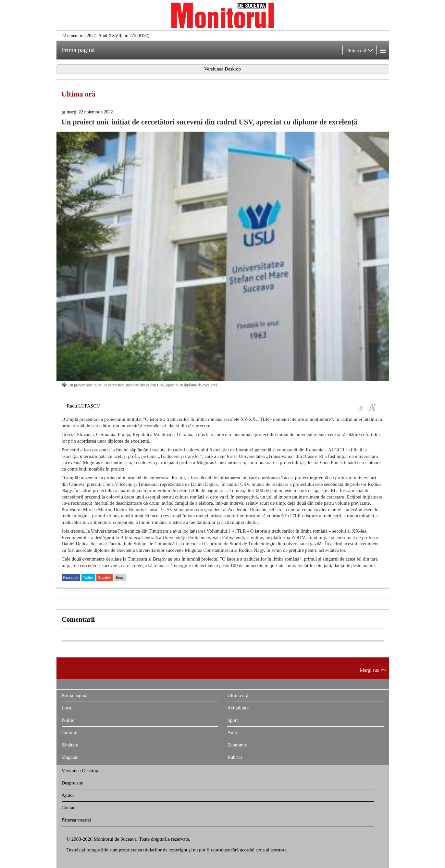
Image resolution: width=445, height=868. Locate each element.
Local (67, 708)
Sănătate (70, 745)
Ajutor (68, 795)
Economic (237, 745)
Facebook (71, 577)
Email (120, 577)
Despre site (73, 783)
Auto (232, 732)
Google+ (105, 577)
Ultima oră (79, 94)
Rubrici (235, 757)
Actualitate (238, 708)
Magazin (70, 757)
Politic (68, 720)
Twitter (88, 577)
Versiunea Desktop (80, 771)
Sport (233, 720)
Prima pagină (75, 695)
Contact (69, 808)
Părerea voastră (77, 820)
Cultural (70, 732)
